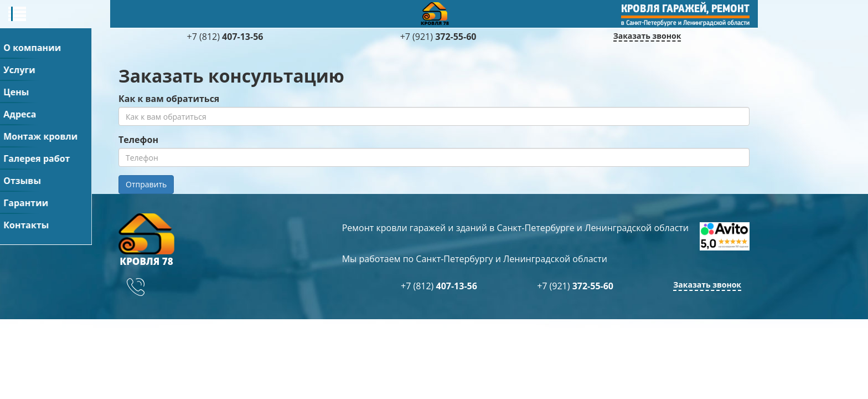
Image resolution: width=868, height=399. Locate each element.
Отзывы (581, 11)
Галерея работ (505, 11)
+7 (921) (692, 76)
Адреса (334, 11)
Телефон (138, 197)
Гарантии (646, 11)
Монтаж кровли (411, 11)
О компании (159, 11)
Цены (280, 11)
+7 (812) (692, 60)
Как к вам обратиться (169, 156)
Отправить (146, 241)
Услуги (228, 11)
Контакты (715, 11)
